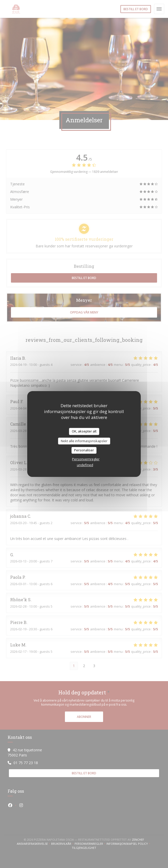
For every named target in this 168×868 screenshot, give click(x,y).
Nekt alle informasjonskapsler (84, 441)
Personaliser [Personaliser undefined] (84, 450)
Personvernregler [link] (86, 459)
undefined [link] (85, 465)
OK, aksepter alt (84, 431)
